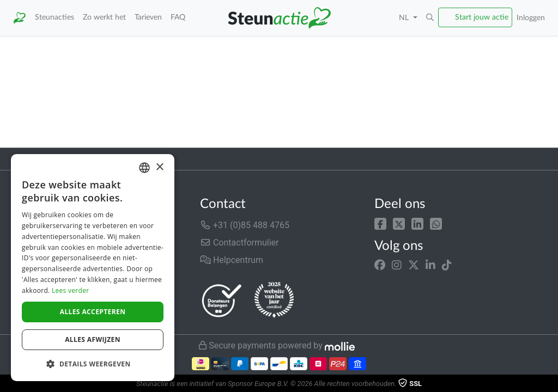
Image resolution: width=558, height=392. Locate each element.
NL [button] (405, 18)
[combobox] (144, 168)
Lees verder (71, 290)
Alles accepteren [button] (93, 312)
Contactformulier (239, 243)
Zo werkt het (104, 17)
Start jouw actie (482, 17)
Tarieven (148, 17)
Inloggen (531, 18)
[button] (430, 18)
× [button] (159, 167)
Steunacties (54, 17)
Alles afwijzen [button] (93, 339)
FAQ (178, 17)
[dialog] (93, 268)
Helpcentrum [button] (232, 260)
